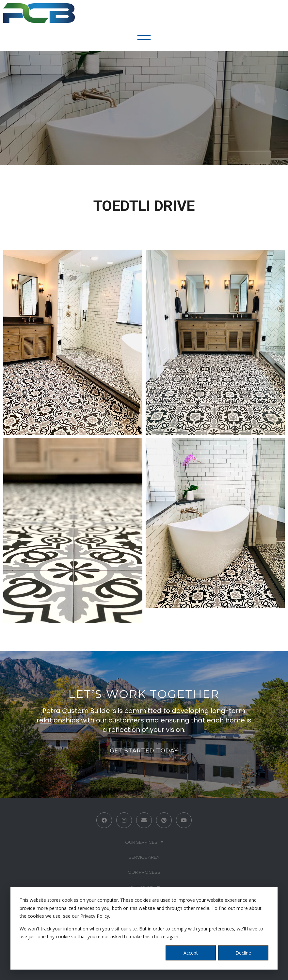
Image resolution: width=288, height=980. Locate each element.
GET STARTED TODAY (144, 750)
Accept (191, 953)
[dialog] (144, 928)
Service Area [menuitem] (144, 857)
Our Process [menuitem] (144, 872)
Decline (243, 953)
